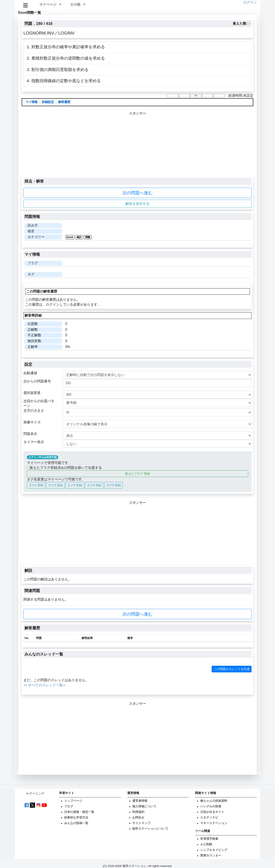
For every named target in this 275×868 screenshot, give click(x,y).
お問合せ (138, 817)
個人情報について (144, 806)
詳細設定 (48, 102)
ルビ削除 (206, 844)
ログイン (250, 2)
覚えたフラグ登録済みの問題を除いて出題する (64, 468)
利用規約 (138, 812)
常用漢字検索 (209, 839)
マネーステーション (214, 823)
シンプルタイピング (214, 850)
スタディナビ (209, 817)
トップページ (73, 801)
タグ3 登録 (75, 485)
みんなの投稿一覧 (76, 823)
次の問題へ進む (137, 193)
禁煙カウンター (211, 855)
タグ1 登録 (36, 485)
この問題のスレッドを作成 (232, 669)
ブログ (69, 806)
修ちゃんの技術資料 (214, 801)
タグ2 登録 (55, 485)
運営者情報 (140, 801)
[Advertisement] (137, 146)
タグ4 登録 (94, 485)
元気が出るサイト (212, 812)
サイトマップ (141, 823)
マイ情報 (32, 102)
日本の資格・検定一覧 (79, 812)
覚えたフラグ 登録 (137, 474)
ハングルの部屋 (211, 806)
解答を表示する (137, 204)
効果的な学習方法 (76, 817)
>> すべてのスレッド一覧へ (45, 685)
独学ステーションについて (150, 829)
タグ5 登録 (114, 485)
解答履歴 (64, 102)
